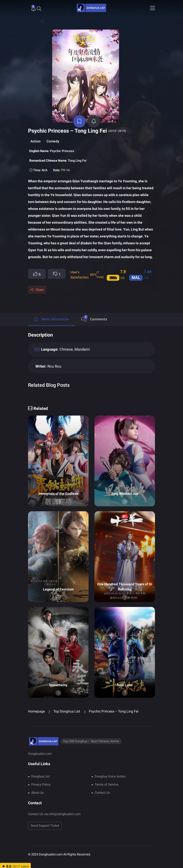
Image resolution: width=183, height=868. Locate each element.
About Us (38, 787)
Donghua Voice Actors (110, 770)
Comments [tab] (94, 313)
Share (40, 284)
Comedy (53, 136)
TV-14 (65, 164)
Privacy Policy (41, 779)
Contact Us (102, 787)
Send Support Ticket (45, 820)
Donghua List (40, 770)
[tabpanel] (91, 359)
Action (36, 136)
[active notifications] (94, 116)
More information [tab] (52, 314)
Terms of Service (107, 779)
